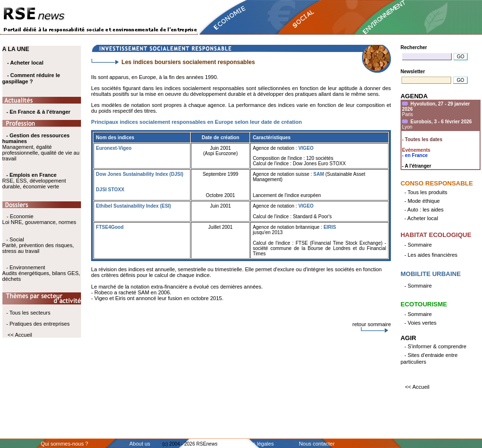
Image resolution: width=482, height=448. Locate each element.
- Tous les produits (426, 192)
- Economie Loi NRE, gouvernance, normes (39, 219)
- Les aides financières (431, 255)
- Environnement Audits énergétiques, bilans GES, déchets (41, 273)
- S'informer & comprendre (435, 346)
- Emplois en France (32, 175)
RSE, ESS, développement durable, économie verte (34, 184)
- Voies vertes (421, 323)
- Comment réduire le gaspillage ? (31, 78)
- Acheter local (25, 63)
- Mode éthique (422, 201)
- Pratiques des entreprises (38, 324)
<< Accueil (20, 335)
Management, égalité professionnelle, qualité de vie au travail (41, 147)
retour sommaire (372, 324)
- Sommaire (418, 245)
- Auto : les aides (424, 210)
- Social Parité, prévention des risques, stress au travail (38, 245)
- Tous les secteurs (28, 313)
